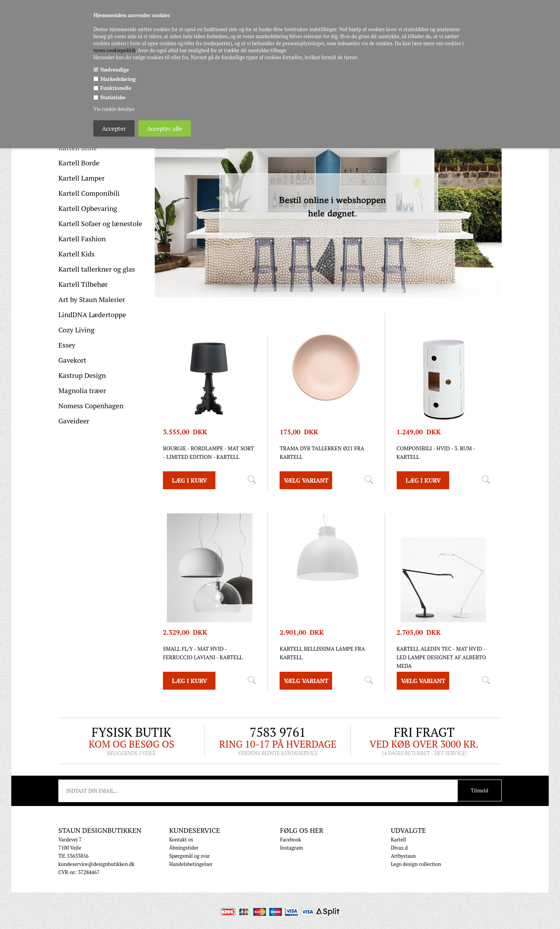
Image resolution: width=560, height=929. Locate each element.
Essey (67, 345)
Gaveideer (74, 421)
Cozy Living (76, 330)
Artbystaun (403, 856)
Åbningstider (184, 848)
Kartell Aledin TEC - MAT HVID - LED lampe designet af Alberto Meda (441, 657)
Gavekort (72, 360)
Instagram (291, 848)
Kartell (398, 839)
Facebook (290, 839)
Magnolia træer (82, 390)
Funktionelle (116, 88)
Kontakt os (181, 839)
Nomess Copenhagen (91, 406)
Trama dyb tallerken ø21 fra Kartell (322, 452)
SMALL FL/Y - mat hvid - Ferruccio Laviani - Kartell (203, 653)
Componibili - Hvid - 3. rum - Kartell (436, 452)
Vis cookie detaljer (114, 109)
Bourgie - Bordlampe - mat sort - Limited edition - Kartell (208, 452)
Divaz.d (399, 848)
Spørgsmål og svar (190, 856)
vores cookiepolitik (115, 50)
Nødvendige (115, 70)
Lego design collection (416, 864)
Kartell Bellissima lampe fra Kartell (322, 653)
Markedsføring (118, 79)
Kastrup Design (82, 375)
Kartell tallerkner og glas (97, 269)
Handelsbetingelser (191, 864)
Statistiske (113, 97)
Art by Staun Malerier (92, 299)
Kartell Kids (76, 254)
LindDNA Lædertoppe (92, 314)
